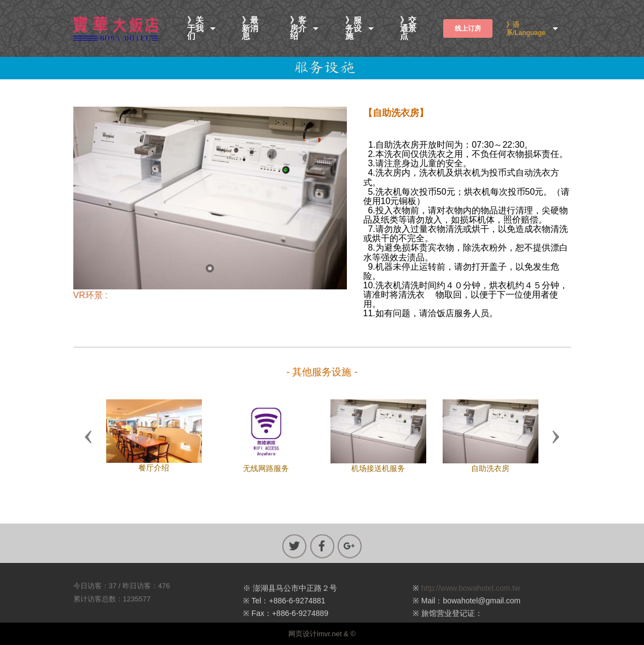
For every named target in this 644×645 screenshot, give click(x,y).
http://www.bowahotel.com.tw (471, 597)
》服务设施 (353, 28)
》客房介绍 (298, 28)
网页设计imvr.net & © (322, 634)
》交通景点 (408, 28)
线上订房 (468, 28)
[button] (89, 436)
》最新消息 (250, 28)
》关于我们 (195, 28)
